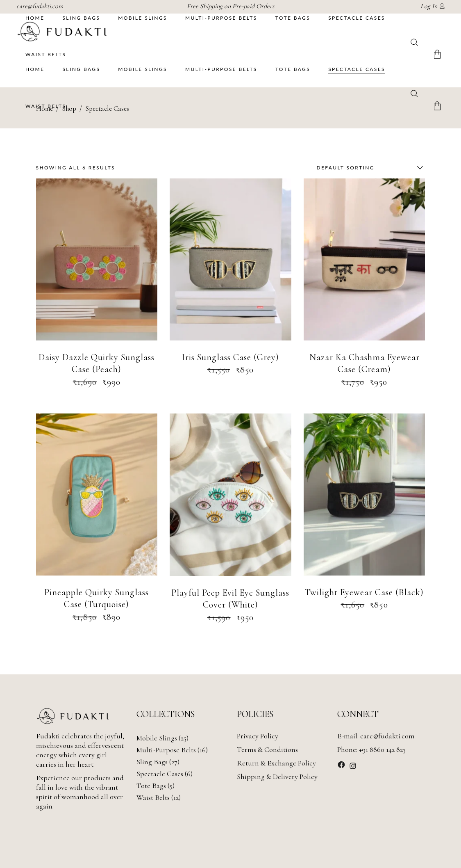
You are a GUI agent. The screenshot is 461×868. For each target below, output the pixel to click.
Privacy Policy (258, 736)
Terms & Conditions (267, 749)
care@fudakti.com (40, 6)
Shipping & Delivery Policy (277, 777)
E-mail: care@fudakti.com (376, 736)
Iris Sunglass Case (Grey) (230, 357)
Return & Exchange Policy (276, 763)
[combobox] (368, 168)
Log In (429, 6)
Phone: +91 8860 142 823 (371, 749)
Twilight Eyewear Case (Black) (364, 592)
